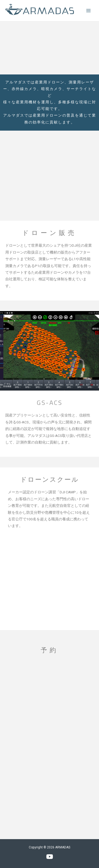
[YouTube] (50, 857)
